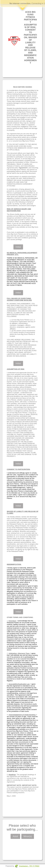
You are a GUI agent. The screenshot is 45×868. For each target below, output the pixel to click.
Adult (15, 836)
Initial (18, 247)
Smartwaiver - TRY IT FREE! (29, 866)
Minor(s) (28, 836)
